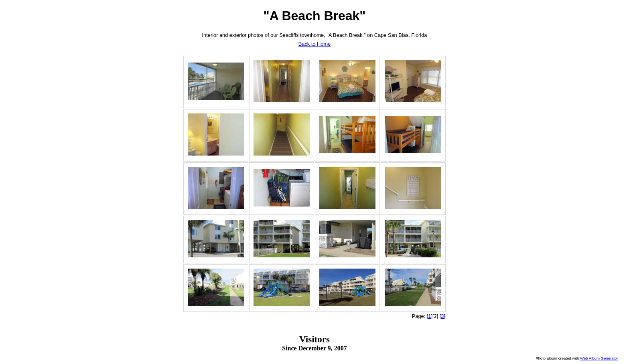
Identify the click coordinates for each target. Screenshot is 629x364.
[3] (442, 316)
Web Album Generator (599, 358)
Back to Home (314, 44)
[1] (430, 316)
